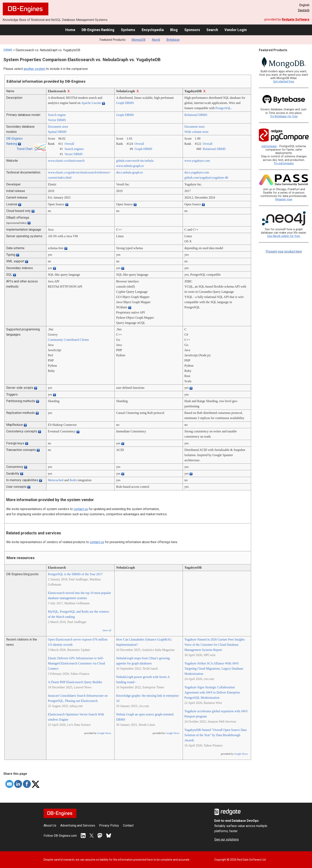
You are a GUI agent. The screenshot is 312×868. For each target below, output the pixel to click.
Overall (69, 144)
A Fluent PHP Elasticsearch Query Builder (75, 682)
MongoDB (138, 40)
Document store (58, 127)
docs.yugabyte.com (197, 172)
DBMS (8, 50)
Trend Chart (25, 149)
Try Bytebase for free (284, 116)
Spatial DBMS (57, 132)
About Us (50, 825)
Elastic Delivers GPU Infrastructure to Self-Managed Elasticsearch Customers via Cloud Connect (77, 663)
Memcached (56, 480)
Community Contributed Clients (68, 340)
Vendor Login (236, 30)
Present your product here (284, 251)
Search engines (74, 149)
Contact (128, 825)
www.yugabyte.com (197, 161)
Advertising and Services (78, 825)
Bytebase (173, 40)
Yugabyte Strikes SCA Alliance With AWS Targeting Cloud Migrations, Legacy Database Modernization (214, 669)
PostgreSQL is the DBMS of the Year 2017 (75, 574)
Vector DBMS (57, 120)
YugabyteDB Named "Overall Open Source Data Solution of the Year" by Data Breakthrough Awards (216, 735)
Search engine (57, 115)
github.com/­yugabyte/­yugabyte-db (206, 178)
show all (107, 630)
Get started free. (284, 82)
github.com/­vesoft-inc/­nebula (135, 161)
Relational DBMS (196, 115)
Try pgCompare (284, 163)
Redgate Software (296, 19)
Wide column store (196, 132)
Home (70, 30)
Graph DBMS (125, 103)
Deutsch (304, 10)
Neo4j (156, 40)
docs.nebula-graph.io (130, 172)
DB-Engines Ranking (98, 30)
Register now (284, 199)
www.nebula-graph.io (130, 166)
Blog (174, 30)
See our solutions (227, 839)
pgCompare (269, 146)
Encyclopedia (153, 30)
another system (35, 69)
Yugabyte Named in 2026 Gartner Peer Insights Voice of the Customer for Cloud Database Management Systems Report (215, 645)
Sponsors (192, 30)
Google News (104, 733)
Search (212, 30)
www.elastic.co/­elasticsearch (66, 161)
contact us (81, 509)
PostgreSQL (223, 108)
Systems (128, 30)
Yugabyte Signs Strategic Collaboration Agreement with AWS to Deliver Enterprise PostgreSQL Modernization (212, 692)
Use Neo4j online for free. (284, 236)
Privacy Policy (109, 825)
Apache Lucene (91, 103)
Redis (73, 480)
